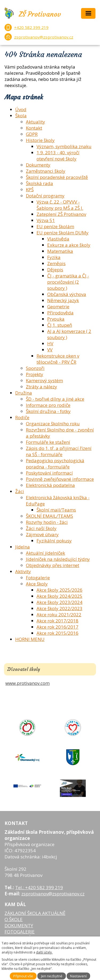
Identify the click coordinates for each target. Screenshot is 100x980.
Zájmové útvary (42, 534)
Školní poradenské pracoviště (57, 177)
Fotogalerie (38, 578)
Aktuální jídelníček (45, 553)
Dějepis (55, 270)
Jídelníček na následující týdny (58, 559)
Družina (24, 393)
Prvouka (56, 319)
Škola (21, 116)
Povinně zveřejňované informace (60, 479)
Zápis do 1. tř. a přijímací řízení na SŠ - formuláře (59, 451)
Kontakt (34, 128)
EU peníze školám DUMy (63, 233)
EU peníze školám (55, 226)
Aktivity (23, 571)
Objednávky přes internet (53, 565)
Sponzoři (35, 368)
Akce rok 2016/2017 (57, 627)
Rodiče (22, 417)
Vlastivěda (58, 239)
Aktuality (35, 122)
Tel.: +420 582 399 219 (39, 887)
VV (50, 350)
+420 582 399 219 (31, 27)
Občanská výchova (67, 294)
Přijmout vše (23, 976)
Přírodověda (60, 313)
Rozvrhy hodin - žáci (47, 522)
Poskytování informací (49, 473)
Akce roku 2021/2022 (59, 615)
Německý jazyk (63, 300)
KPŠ (30, 189)
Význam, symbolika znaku (64, 146)
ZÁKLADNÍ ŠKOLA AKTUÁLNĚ (35, 913)
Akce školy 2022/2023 (59, 608)
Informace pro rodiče (48, 405)
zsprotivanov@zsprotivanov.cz (44, 37)
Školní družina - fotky (48, 411)
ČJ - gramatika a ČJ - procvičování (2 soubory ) (68, 282)
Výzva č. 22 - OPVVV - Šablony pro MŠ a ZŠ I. (60, 205)
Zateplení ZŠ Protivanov (61, 214)
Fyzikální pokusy (54, 541)
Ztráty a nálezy (41, 387)
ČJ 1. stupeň (60, 325)
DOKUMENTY (19, 925)
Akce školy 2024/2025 (59, 596)
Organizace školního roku (53, 424)
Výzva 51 (46, 220)
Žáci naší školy (41, 528)
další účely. (44, 952)
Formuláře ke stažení (48, 442)
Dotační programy (45, 196)
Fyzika (54, 257)
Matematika (60, 251)
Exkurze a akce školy (69, 245)
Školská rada (39, 183)
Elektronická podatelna (50, 485)
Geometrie (58, 307)
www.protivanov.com (27, 683)
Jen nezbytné (52, 976)
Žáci (20, 491)
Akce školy (37, 584)
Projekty (35, 374)
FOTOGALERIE (20, 932)
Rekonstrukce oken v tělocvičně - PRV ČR (58, 359)
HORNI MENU (30, 639)
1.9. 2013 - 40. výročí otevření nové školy (58, 156)
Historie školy (40, 140)
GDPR (32, 134)
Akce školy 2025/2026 (59, 590)
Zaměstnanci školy (46, 171)
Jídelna (23, 547)
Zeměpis (56, 263)
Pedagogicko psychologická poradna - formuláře (55, 464)
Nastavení (78, 976)
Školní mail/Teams (56, 510)
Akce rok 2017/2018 (57, 621)
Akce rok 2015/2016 (57, 633)
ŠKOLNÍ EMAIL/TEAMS (49, 516)
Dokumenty (38, 165)
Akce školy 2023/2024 (59, 602)
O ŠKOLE (14, 919)
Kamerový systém (44, 380)
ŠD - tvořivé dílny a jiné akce (55, 399)
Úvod (21, 109)
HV (50, 343)
